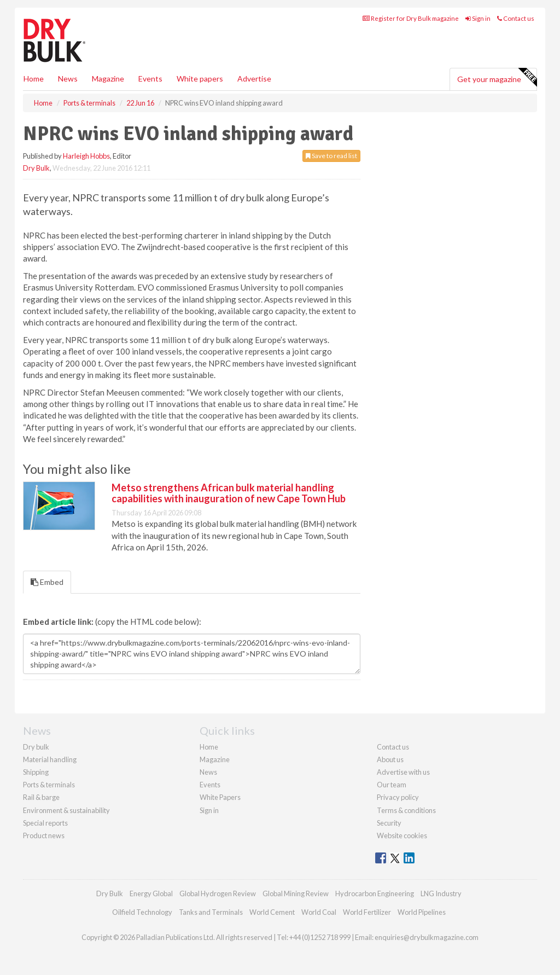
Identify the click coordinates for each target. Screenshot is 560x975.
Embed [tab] (47, 582)
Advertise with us (403, 772)
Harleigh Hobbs (86, 156)
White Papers (220, 797)
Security (389, 823)
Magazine (108, 79)
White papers (200, 79)
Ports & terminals (49, 785)
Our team (392, 785)
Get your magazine (497, 78)
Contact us (516, 18)
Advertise (254, 79)
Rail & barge (41, 797)
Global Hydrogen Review (218, 893)
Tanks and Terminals (211, 912)
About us (390, 759)
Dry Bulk (36, 168)
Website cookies (402, 835)
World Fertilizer (367, 912)
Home (34, 79)
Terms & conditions (406, 810)
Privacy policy (398, 797)
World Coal (319, 912)
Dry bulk (36, 747)
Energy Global (151, 893)
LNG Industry (441, 893)
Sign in (478, 18)
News (208, 772)
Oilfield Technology (142, 912)
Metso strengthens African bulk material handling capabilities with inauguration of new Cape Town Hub (229, 493)
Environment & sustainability (66, 810)
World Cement (272, 912)
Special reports (45, 823)
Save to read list (331, 156)
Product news (44, 835)
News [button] (68, 79)
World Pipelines (422, 912)
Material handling (50, 759)
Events (150, 79)
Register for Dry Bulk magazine (411, 18)
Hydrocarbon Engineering (375, 893)
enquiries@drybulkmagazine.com (427, 937)
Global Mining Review (296, 893)
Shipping (36, 772)
